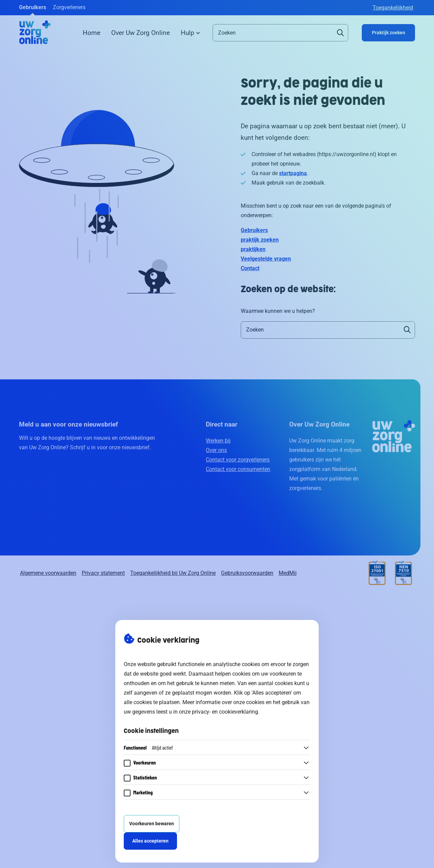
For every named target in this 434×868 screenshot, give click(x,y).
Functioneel (148, 747)
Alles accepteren (150, 841)
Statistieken (145, 777)
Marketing (143, 792)
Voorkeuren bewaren (152, 824)
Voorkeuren (145, 762)
